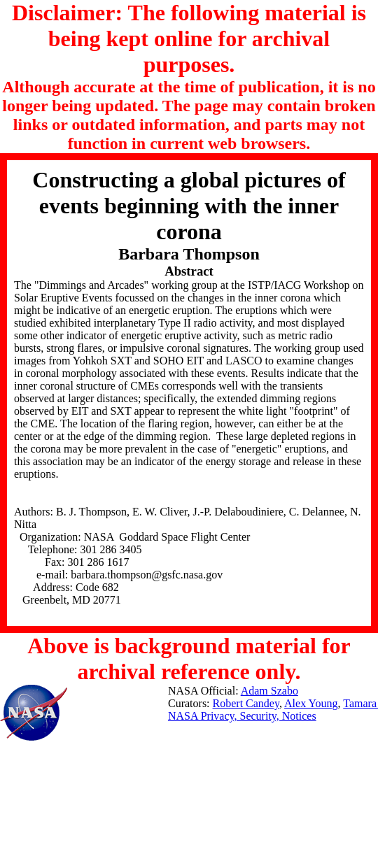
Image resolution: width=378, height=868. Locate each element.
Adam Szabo (269, 691)
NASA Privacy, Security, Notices (242, 716)
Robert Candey (246, 703)
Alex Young (311, 703)
